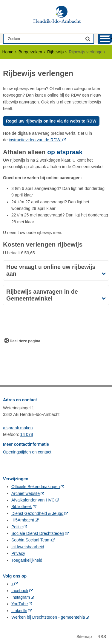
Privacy (18, 553)
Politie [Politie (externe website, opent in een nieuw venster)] (17, 527)
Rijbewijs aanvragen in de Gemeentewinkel (42, 295)
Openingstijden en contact (27, 452)
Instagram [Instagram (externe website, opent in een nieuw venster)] (21, 597)
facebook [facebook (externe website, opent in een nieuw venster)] (20, 591)
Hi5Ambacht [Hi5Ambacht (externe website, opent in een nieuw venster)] (23, 520)
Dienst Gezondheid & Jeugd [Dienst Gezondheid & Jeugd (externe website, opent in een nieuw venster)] (37, 513)
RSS (102, 637)
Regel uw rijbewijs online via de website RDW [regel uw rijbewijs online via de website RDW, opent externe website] (51, 121)
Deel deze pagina (24, 341)
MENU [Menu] (111, 39)
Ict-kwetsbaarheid (28, 547)
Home (8, 52)
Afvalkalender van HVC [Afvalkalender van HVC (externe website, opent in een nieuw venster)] (33, 500)
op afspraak (65, 152)
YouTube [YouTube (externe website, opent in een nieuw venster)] (20, 604)
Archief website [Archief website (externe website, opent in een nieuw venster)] (26, 493)
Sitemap (84, 637)
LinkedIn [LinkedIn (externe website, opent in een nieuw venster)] (19, 611)
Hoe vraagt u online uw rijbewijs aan (51, 270)
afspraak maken (18, 428)
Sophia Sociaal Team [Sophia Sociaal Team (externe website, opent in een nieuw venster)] (31, 540)
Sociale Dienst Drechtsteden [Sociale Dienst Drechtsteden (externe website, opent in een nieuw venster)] (38, 533)
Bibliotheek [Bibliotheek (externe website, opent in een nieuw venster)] (22, 507)
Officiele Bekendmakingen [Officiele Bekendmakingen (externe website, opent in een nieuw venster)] (36, 487)
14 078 (27, 434)
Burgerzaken (30, 52)
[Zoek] (88, 39)
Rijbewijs (55, 52)
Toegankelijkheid (27, 560)
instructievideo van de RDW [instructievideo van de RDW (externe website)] (35, 140)
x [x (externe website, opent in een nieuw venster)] (12, 584)
